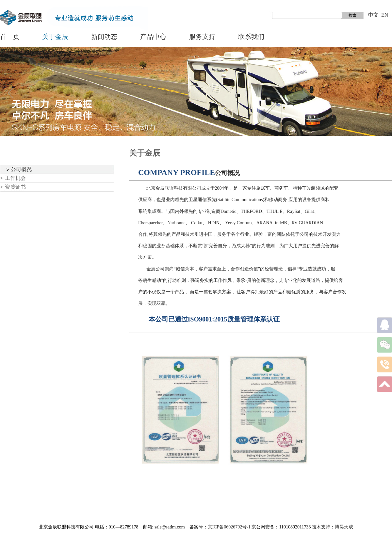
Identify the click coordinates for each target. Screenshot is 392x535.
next (381, 94)
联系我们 (251, 37)
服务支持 (202, 37)
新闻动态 (104, 37)
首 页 (10, 37)
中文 (373, 15)
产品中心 (153, 37)
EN (385, 15)
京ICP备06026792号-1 (229, 527)
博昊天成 (344, 527)
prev (11, 94)
